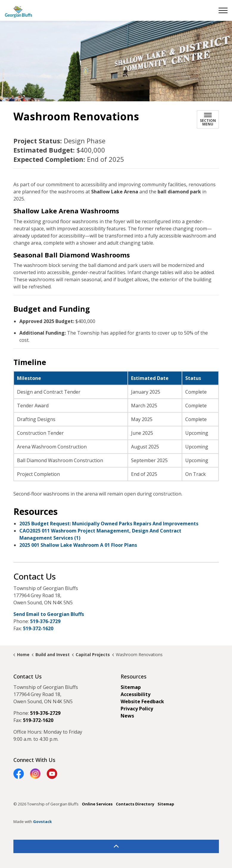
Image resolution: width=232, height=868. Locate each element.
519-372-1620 (38, 628)
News (127, 716)
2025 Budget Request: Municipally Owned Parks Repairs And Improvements (109, 524)
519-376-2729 (45, 621)
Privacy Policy (137, 709)
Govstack (42, 822)
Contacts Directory (135, 804)
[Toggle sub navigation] (208, 119)
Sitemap (131, 687)
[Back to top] (116, 846)
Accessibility (136, 694)
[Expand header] (223, 10)
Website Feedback (142, 701)
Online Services (97, 804)
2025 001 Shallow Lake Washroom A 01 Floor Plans (78, 545)
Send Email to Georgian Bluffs (49, 614)
